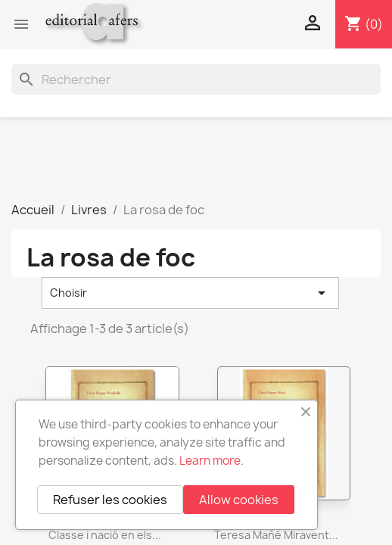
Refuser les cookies (110, 500)
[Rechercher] (196, 79)
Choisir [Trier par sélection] (190, 293)
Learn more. (212, 461)
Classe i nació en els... (105, 535)
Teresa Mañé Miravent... (276, 535)
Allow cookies (239, 500)
